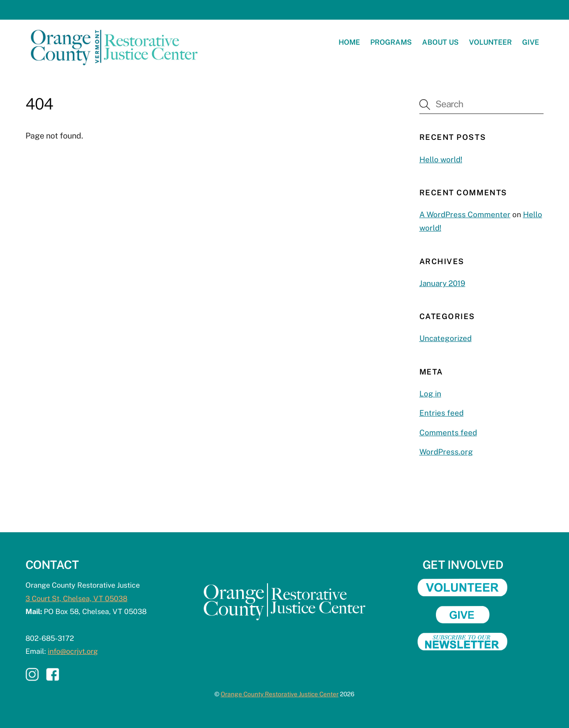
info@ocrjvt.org (73, 651)
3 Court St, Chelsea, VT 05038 (76, 599)
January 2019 (442, 283)
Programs (391, 42)
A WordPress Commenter (465, 215)
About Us (440, 42)
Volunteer (490, 42)
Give (531, 42)
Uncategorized (446, 338)
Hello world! (441, 160)
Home (349, 42)
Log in (430, 394)
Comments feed (448, 433)
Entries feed (441, 413)
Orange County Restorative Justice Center (280, 694)
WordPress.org (446, 452)
